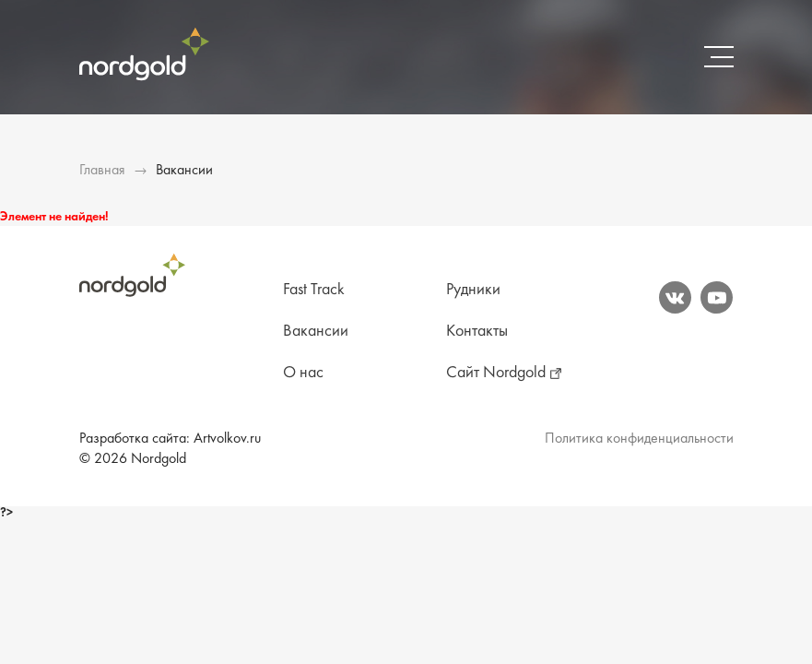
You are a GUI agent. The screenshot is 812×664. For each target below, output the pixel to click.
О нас (303, 373)
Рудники (473, 290)
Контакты (477, 332)
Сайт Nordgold (496, 373)
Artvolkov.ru (227, 439)
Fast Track (314, 290)
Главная (102, 171)
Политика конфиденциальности (639, 439)
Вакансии (316, 332)
